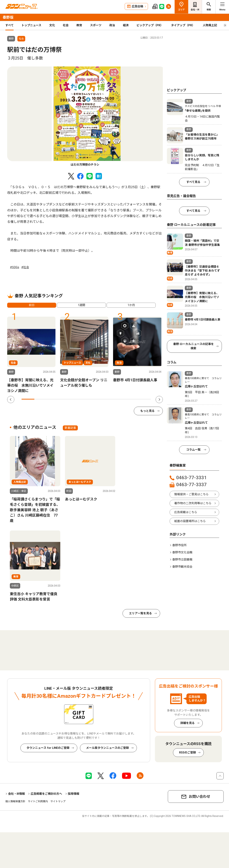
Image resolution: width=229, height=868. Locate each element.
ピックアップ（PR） (150, 25)
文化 (52, 25)
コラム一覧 (193, 450)
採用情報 (74, 794)
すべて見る (193, 182)
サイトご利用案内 (38, 801)
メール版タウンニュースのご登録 (107, 748)
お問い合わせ (199, 797)
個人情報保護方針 (15, 801)
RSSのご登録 (187, 752)
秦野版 (8, 17)
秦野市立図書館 (182, 560)
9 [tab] (131, 399)
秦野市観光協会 (182, 567)
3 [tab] (54, 399)
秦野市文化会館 (182, 552)
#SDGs (15, 267)
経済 (126, 25)
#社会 (25, 267)
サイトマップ (58, 801)
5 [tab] (80, 399)
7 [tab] (106, 399)
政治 (112, 25)
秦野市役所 (179, 545)
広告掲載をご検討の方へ (46, 794)
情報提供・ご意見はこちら (191, 494)
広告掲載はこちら (186, 512)
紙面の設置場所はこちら (190, 521)
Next (159, 400)
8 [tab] (118, 399)
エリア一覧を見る (140, 613)
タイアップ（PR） (183, 25)
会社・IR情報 (16, 794)
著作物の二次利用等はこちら (193, 503)
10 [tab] (144, 399)
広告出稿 (137, 6)
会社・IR (195, 10)
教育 (79, 25)
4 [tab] (67, 399)
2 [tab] (41, 399)
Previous (11, 400)
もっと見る (147, 411)
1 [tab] (28, 399)
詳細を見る (187, 723)
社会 (66, 25)
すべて (9, 25)
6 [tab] (92, 399)
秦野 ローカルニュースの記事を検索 (193, 346)
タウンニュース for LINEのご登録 (48, 748)
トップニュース (31, 25)
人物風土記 (210, 25)
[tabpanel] (86, 117)
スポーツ (96, 25)
